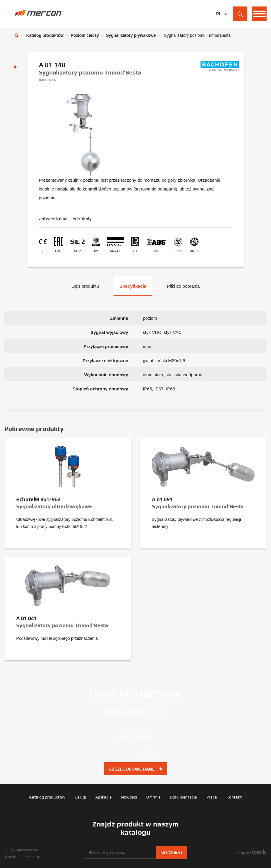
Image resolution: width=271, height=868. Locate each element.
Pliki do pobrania (183, 286)
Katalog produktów (45, 35)
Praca (212, 797)
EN (219, 23)
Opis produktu (85, 286)
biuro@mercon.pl (143, 752)
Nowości (129, 797)
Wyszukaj (172, 853)
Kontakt (234, 797)
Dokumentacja (183, 797)
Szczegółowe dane (136, 769)
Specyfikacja (133, 286)
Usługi (80, 797)
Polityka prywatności (21, 850)
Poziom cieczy (85, 35)
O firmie (153, 797)
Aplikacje (103, 797)
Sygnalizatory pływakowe (131, 35)
